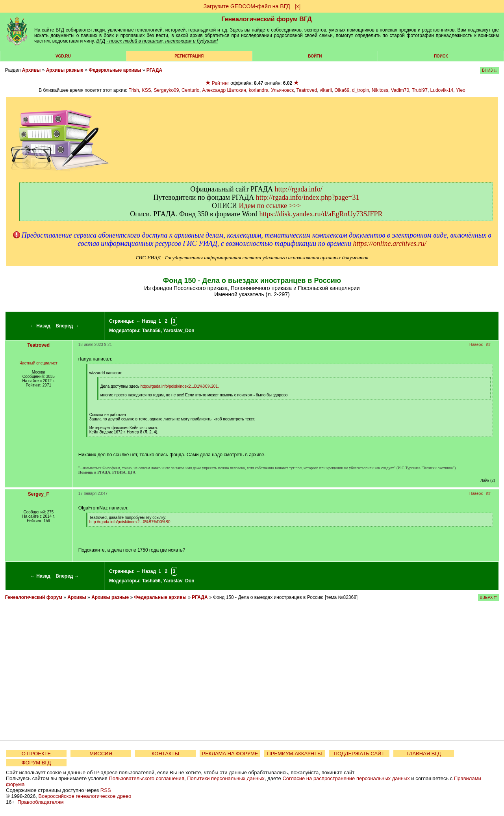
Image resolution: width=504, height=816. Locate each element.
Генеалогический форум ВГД (267, 19)
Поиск (441, 56)
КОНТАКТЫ (165, 754)
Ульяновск (283, 90)
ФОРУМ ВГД (36, 763)
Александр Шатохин (224, 90)
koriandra (259, 90)
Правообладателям (40, 802)
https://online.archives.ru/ (389, 243)
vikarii (326, 90)
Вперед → (67, 326)
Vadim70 (400, 90)
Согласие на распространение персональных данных (346, 778)
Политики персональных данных (226, 778)
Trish (134, 90)
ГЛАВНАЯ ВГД (424, 754)
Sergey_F (39, 494)
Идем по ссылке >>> (270, 206)
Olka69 (342, 90)
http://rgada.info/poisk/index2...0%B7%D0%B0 (130, 522)
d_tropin (360, 90)
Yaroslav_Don (179, 331)
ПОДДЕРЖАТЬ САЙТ (359, 754)
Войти (315, 56)
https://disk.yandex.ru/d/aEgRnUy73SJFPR (321, 214)
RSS (106, 790)
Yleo (461, 90)
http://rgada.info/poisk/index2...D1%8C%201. (180, 386)
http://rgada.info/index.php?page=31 (308, 197)
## (488, 345)
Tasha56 (151, 331)
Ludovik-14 (442, 90)
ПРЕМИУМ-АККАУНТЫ (294, 754)
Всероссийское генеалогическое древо (85, 796)
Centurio (190, 90)
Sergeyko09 (166, 90)
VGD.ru (63, 56)
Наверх (476, 345)
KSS (146, 90)
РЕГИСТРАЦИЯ (189, 56)
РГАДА (154, 70)
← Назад (40, 326)
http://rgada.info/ (299, 189)
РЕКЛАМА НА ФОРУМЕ (230, 754)
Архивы (31, 70)
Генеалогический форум (34, 597)
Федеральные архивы (115, 70)
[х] (297, 6)
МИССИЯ (101, 754)
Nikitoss (380, 90)
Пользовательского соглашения (146, 778)
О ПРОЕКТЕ (36, 754)
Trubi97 (420, 90)
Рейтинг (220, 83)
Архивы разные (65, 70)
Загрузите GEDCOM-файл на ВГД (247, 6)
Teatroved (307, 90)
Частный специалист (38, 363)
